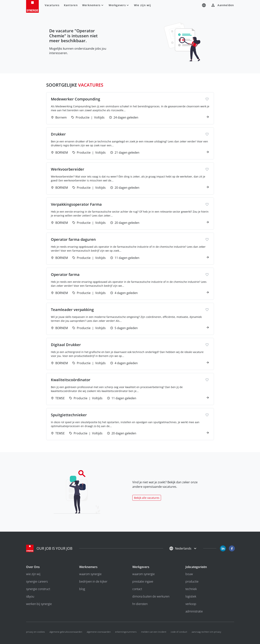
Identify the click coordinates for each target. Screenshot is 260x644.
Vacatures (52, 5)
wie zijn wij (33, 574)
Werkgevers (119, 5)
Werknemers (93, 5)
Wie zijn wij (142, 5)
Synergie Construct (38, 589)
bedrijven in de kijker (93, 581)
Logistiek (191, 596)
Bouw (189, 574)
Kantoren (71, 5)
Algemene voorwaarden (99, 632)
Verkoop (191, 604)
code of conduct (179, 632)
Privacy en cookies (36, 632)
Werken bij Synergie (39, 604)
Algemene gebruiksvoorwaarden (66, 632)
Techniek (191, 589)
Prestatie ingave (143, 581)
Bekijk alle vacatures (147, 498)
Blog (82, 589)
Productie (192, 581)
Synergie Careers (37, 581)
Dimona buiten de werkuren (151, 596)
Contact (137, 589)
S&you (30, 596)
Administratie (194, 611)
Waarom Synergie (90, 574)
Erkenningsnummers (126, 632)
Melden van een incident (154, 632)
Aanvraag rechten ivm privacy (206, 632)
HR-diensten (140, 604)
